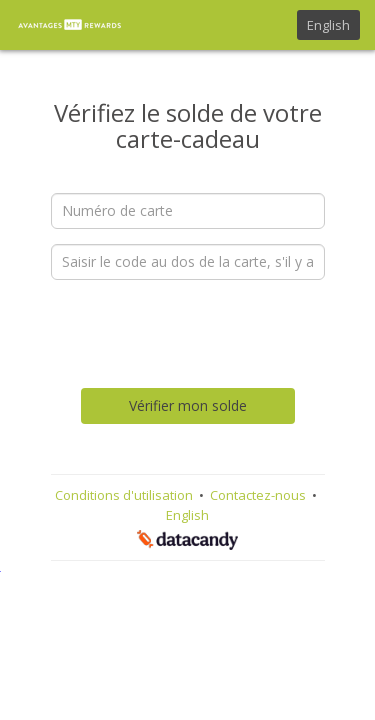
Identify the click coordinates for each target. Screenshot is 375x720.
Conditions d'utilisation (125, 495)
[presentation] (203, 334)
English (328, 25)
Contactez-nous (259, 495)
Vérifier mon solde (188, 405)
